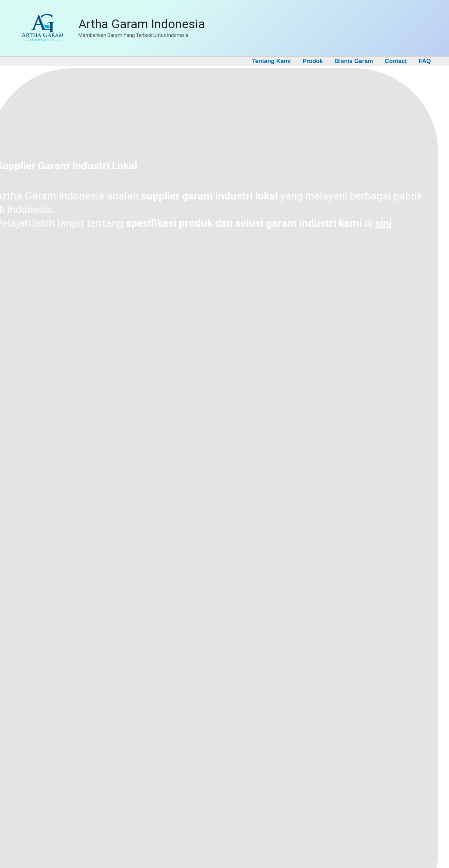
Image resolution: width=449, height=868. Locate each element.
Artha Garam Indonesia (142, 24)
